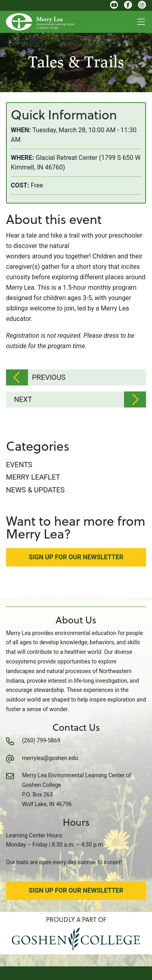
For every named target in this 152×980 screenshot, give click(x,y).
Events (19, 465)
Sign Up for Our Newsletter (76, 557)
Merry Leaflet (33, 477)
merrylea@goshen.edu (50, 758)
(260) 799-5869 (41, 740)
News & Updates (35, 490)
